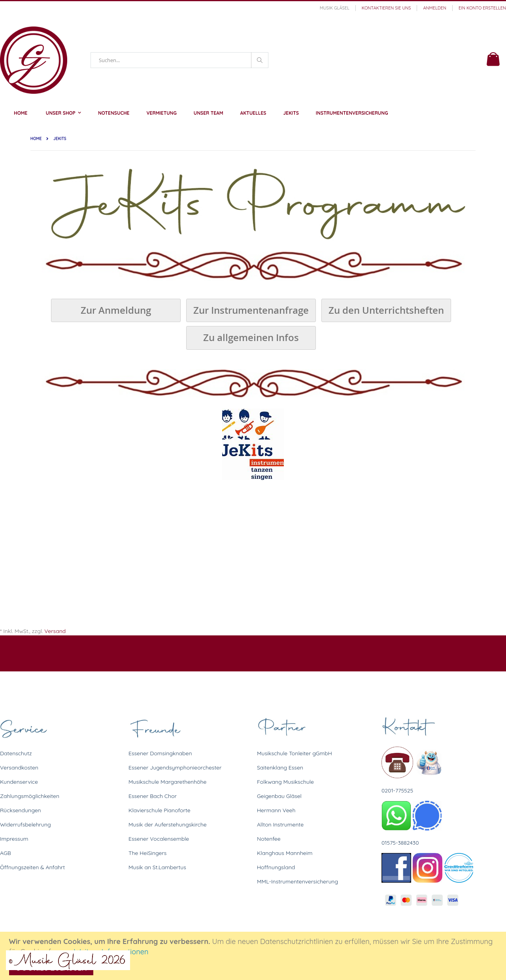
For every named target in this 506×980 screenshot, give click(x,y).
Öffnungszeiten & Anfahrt (32, 867)
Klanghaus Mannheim (285, 853)
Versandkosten (19, 768)
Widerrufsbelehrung (25, 825)
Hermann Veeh (276, 810)
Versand (55, 631)
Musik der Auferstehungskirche (168, 825)
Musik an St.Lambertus (157, 867)
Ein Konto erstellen (482, 8)
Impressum (14, 839)
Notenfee (269, 839)
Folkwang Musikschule (285, 782)
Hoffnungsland (276, 867)
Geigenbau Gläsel (279, 796)
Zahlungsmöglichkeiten (30, 796)
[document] (254, 956)
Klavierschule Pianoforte (160, 810)
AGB (6, 853)
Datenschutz (16, 753)
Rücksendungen (21, 810)
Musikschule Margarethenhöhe (167, 782)
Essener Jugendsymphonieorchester (175, 768)
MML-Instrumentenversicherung (297, 881)
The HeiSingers (147, 853)
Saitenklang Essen (280, 768)
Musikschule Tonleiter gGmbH (295, 753)
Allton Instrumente (280, 825)
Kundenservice (19, 782)
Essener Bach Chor (153, 796)
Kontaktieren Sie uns (386, 8)
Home (36, 139)
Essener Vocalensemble (159, 839)
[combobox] (179, 60)
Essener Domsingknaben (160, 753)
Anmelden (435, 8)
